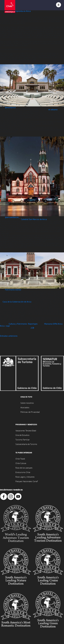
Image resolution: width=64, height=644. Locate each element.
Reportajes (33, 324)
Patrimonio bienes (13, 290)
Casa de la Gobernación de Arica (17, 302)
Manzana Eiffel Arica (53, 324)
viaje (8, 326)
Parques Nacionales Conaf (27, 481)
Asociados (25, 407)
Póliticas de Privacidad (30, 412)
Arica (2, 326)
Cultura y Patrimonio (18, 324)
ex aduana (53, 109)
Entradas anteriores (9, 336)
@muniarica (10, 107)
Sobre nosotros (27, 403)
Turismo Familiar (23, 440)
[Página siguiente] (34, 328)
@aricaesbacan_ (12, 217)
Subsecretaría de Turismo (26, 444)
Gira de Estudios (22, 435)
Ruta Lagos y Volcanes (25, 477)
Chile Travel (20, 459)
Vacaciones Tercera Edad (26, 430)
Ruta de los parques (24, 468)
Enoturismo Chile (23, 472)
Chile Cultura (21, 463)
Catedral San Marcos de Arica (34, 219)
